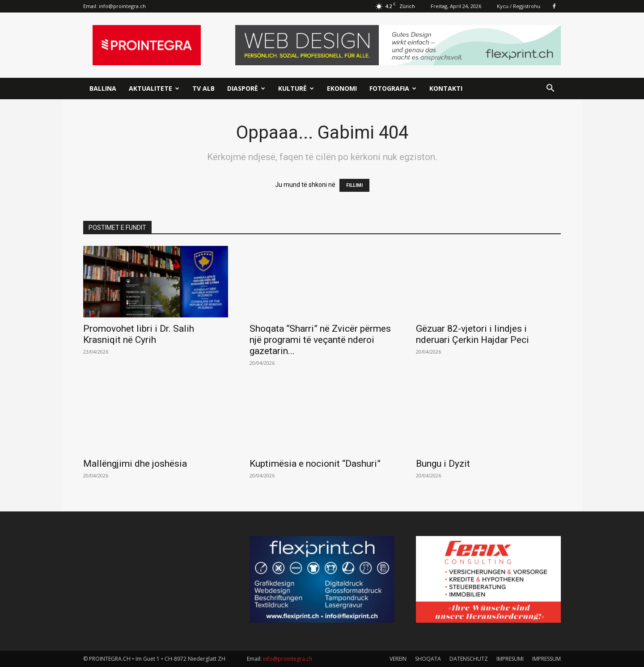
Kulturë (296, 88)
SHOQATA (428, 659)
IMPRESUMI (510, 659)
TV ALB (203, 88)
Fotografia (393, 88)
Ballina (103, 88)
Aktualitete (154, 88)
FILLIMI (354, 185)
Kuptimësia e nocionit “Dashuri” (315, 464)
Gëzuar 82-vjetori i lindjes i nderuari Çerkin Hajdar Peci (472, 334)
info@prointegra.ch (122, 6)
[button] (550, 89)
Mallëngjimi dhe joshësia (135, 464)
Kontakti (446, 88)
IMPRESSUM (547, 659)
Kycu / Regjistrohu (519, 6)
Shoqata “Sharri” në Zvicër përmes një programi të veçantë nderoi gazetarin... (320, 340)
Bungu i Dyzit (443, 464)
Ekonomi (342, 88)
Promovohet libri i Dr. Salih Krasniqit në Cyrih (139, 334)
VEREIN (398, 659)
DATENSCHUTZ (469, 659)
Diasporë (246, 88)
